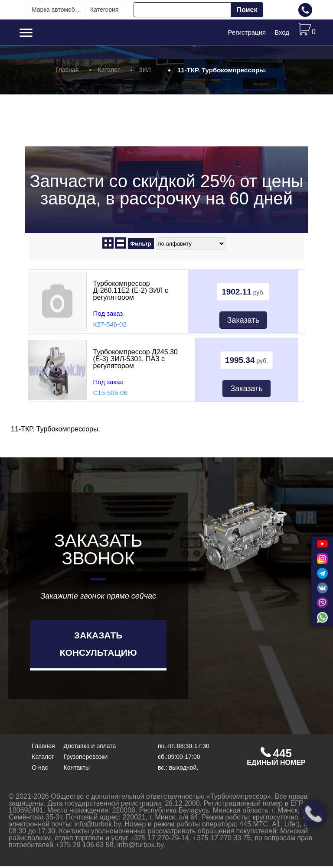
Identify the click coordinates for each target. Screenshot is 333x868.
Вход (282, 33)
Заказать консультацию (98, 646)
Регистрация (247, 33)
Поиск (247, 10)
